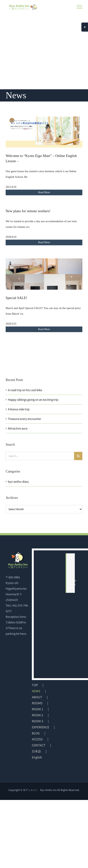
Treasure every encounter (24, 419)
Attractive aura (18, 428)
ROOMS (37, 703)
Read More (44, 192)
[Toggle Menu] (80, 7)
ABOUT (37, 697)
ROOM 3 (37, 721)
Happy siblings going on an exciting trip (33, 400)
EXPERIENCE (41, 727)
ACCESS (37, 739)
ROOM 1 (37, 709)
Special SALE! (16, 298)
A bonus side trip (19, 409)
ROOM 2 (37, 715)
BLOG (36, 733)
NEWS (36, 691)
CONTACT (39, 745)
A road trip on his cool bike (25, 390)
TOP (35, 685)
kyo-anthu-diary (18, 481)
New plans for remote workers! (28, 211)
